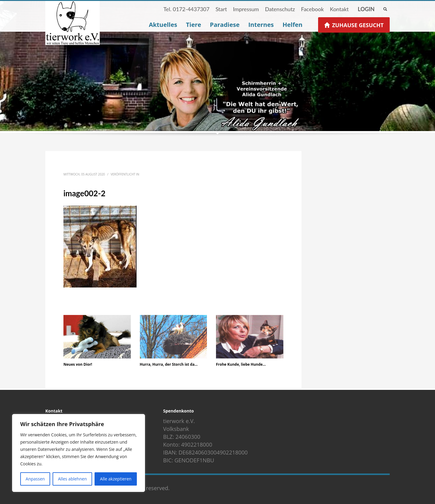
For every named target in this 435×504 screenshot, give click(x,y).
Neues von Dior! (78, 364)
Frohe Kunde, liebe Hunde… (241, 364)
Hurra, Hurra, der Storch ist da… (169, 364)
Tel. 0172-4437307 (187, 9)
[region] (79, 453)
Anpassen (35, 479)
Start (221, 9)
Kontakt (339, 9)
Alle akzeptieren (116, 479)
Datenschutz (280, 9)
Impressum (246, 9)
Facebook (312, 9)
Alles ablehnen (72, 479)
